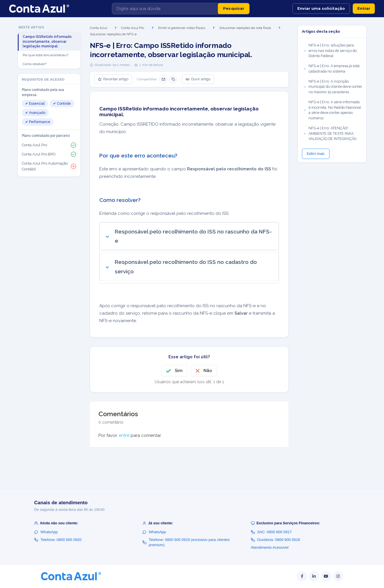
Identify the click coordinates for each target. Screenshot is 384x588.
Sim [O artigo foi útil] (179, 371)
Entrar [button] (364, 8)
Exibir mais (316, 154)
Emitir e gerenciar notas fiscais (182, 28)
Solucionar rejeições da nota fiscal (245, 28)
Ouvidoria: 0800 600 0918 (276, 540)
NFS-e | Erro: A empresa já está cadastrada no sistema (331, 69)
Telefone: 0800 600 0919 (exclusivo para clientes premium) (186, 542)
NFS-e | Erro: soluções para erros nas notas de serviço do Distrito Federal (330, 51)
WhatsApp (46, 532)
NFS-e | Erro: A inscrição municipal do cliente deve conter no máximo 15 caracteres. (332, 87)
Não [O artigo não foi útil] (208, 371)
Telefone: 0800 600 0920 (58, 540)
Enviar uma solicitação (321, 8)
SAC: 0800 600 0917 (271, 532)
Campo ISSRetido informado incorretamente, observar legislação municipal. (47, 42)
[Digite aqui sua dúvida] (165, 9)
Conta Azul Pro (133, 28)
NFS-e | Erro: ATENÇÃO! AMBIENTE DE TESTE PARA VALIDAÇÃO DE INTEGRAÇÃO (330, 134)
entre (124, 435)
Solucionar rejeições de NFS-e (113, 34)
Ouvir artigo (198, 79)
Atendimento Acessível (270, 547)
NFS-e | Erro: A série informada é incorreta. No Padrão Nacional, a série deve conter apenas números (332, 110)
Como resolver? (35, 64)
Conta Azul (98, 28)
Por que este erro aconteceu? (45, 55)
